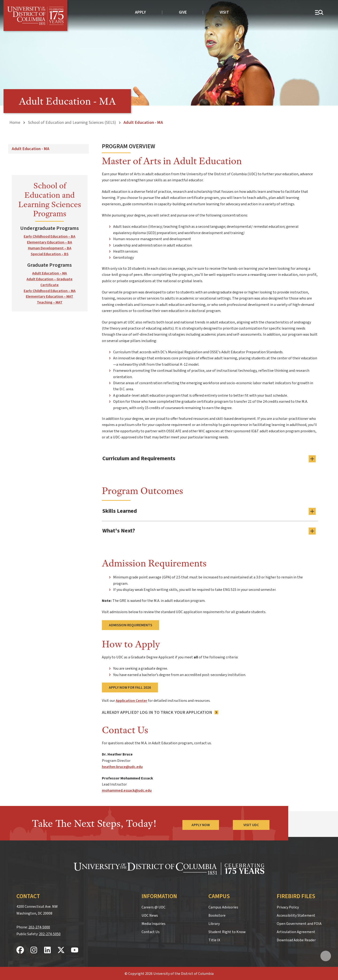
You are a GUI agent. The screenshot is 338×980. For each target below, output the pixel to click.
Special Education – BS (50, 254)
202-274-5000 (39, 927)
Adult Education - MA (31, 149)
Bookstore (217, 915)
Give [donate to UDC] (183, 12)
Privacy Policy (288, 907)
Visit (224, 12)
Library (214, 923)
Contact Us (151, 931)
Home (15, 122)
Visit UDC (251, 824)
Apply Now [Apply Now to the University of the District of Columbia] (200, 824)
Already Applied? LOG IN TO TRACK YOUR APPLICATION (157, 712)
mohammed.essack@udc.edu (127, 790)
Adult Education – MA (50, 273)
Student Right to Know (227, 931)
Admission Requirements (131, 625)
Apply (140, 12)
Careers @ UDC (154, 907)
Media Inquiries (154, 923)
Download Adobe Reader (296, 939)
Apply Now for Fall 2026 (130, 687)
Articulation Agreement (296, 931)
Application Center (131, 700)
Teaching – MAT (50, 302)
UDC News (150, 915)
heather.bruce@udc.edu (122, 766)
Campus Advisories (223, 907)
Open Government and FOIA (299, 923)
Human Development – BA (50, 248)
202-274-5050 (50, 933)
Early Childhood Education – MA (50, 291)
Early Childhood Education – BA (50, 236)
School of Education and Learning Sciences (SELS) (72, 122)
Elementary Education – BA (50, 242)
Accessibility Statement (296, 915)
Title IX (214, 939)
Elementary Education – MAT (50, 296)
